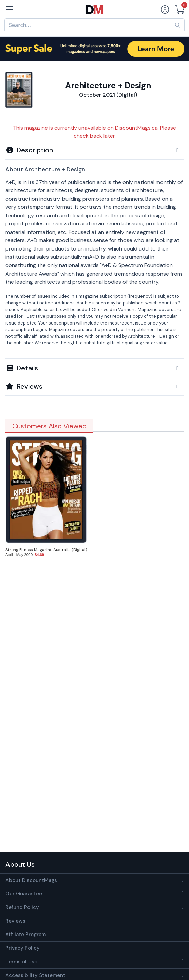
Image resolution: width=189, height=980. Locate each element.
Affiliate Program (26, 935)
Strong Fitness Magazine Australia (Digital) (46, 550)
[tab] (94, 150)
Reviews (15, 921)
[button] (94, 150)
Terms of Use (21, 962)
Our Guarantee (24, 894)
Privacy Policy (23, 948)
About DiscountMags (31, 880)
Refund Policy (22, 907)
